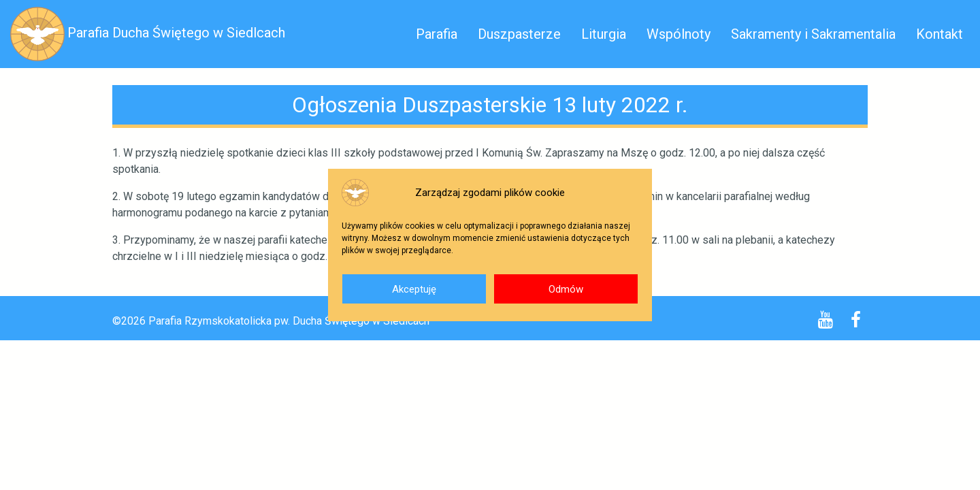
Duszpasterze (519, 34)
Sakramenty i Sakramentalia (813, 34)
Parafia (437, 34)
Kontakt (940, 34)
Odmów (566, 289)
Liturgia (604, 34)
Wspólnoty (679, 34)
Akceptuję (414, 289)
